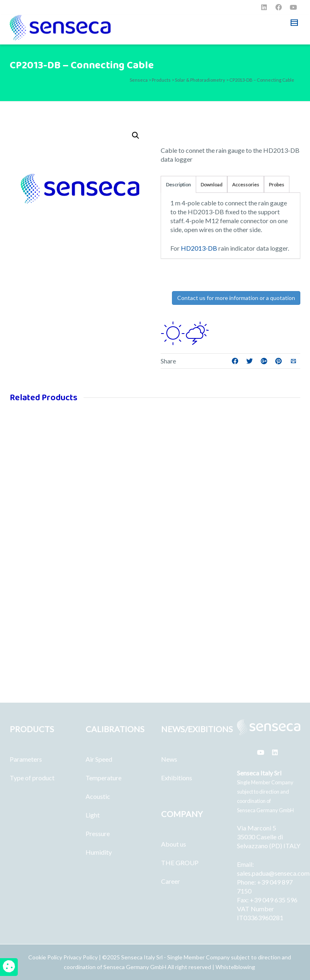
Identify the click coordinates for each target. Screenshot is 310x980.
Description (178, 185)
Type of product (32, 778)
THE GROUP (180, 863)
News (169, 759)
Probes (276, 185)
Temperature (104, 778)
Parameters (26, 759)
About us (174, 844)
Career (171, 881)
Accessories (246, 185)
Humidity (99, 852)
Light (93, 815)
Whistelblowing (235, 967)
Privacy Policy (81, 957)
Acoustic (98, 796)
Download (212, 185)
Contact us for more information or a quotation (236, 298)
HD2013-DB (198, 248)
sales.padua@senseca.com (273, 873)
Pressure (98, 833)
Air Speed (99, 759)
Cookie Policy (46, 957)
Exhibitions (177, 778)
